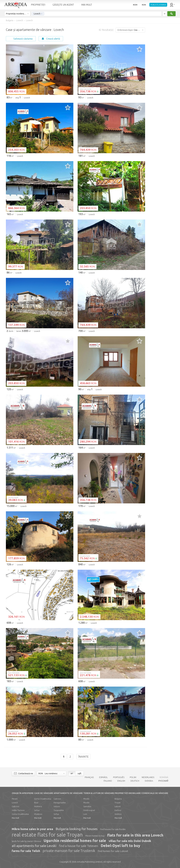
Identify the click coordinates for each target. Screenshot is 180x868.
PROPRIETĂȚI (38, 5)
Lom (85, 814)
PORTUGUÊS (119, 777)
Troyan (118, 803)
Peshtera (38, 806)
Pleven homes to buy (95, 836)
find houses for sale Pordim (113, 829)
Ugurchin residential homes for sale (75, 841)
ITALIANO (108, 781)
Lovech (15, 803)
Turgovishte (59, 810)
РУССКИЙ (163, 781)
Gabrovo (16, 806)
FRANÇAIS (89, 777)
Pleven (15, 799)
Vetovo (57, 806)
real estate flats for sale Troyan (47, 835)
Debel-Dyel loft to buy (120, 846)
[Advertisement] (162, 68)
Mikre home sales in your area (32, 829)
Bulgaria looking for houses (77, 829)
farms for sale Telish (26, 851)
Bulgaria (118, 799)
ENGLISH (121, 781)
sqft (79, 773)
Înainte (83, 757)
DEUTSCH (135, 781)
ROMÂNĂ (164, 777)
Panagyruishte (60, 803)
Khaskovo (38, 814)
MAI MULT (87, 5)
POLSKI (133, 777)
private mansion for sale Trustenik (69, 851)
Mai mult (15, 818)
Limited (89, 862)
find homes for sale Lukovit (113, 851)
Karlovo (118, 810)
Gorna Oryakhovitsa (20, 814)
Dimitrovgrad (89, 810)
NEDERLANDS (148, 777)
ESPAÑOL (103, 777)
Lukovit (118, 806)
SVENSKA (149, 781)
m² (72, 773)
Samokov (87, 806)
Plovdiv (86, 799)
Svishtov (118, 814)
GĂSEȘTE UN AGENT (63, 5)
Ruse (36, 803)
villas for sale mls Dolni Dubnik (130, 841)
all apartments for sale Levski (34, 846)
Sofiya (37, 810)
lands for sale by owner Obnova (26, 841)
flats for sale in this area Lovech (135, 835)
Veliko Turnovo (18, 810)
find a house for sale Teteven (79, 846)
